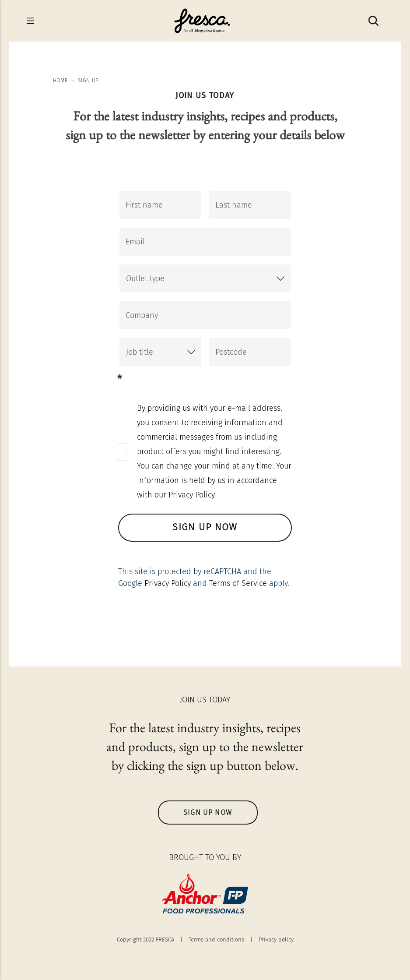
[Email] (205, 242)
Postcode (231, 352)
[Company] (205, 315)
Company (142, 315)
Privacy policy (276, 939)
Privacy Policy (168, 583)
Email (135, 242)
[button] (205, 278)
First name (144, 205)
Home (61, 81)
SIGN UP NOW (205, 528)
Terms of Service (238, 583)
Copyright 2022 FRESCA (145, 939)
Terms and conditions (216, 939)
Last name (234, 205)
